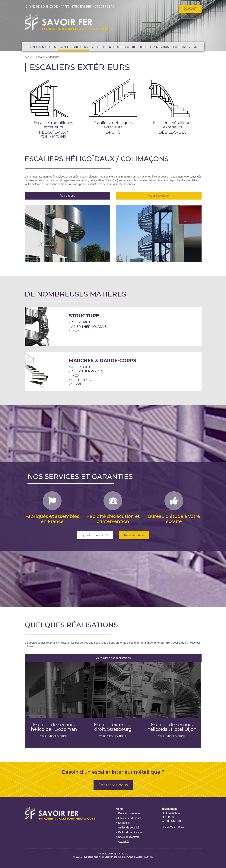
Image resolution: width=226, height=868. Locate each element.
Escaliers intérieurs (42, 47)
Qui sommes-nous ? (95, 535)
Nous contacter (159, 196)
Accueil (29, 57)
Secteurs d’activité (185, 47)
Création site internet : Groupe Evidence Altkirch (129, 857)
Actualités (124, 842)
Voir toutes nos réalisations (113, 658)
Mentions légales (106, 854)
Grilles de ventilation (154, 47)
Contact (190, 9)
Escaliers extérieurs (73, 47)
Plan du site (122, 854)
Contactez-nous (113, 785)
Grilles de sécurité (122, 47)
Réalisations (67, 196)
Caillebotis (98, 47)
